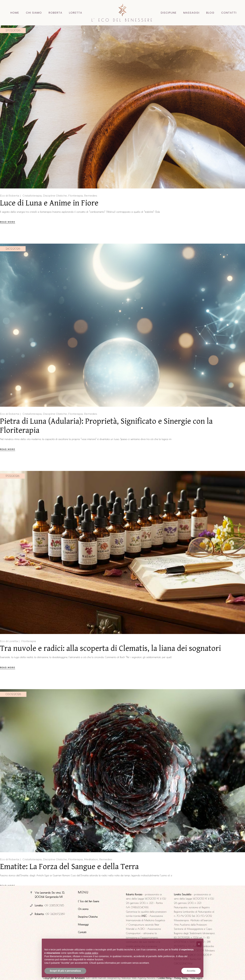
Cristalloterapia (32, 196)
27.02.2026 (13, 30)
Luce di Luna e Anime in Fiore (49, 203)
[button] (199, 944)
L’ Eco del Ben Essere (88, 901)
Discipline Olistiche (55, 196)
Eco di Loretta (9, 641)
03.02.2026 (13, 694)
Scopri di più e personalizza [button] (65, 971)
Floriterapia (75, 196)
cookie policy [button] (91, 953)
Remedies (91, 196)
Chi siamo (83, 909)
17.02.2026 (12, 476)
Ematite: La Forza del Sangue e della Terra (69, 867)
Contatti (82, 932)
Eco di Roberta (10, 196)
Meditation (91, 859)
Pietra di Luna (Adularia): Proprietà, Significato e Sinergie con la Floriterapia (106, 426)
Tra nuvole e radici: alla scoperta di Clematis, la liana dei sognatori (110, 648)
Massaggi (83, 924)
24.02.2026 (13, 249)
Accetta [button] (191, 971)
